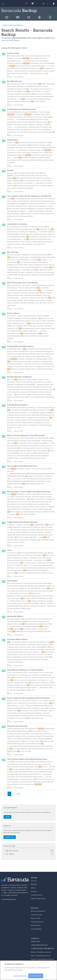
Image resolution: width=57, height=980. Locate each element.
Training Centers (21, 890)
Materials (34, 884)
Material (30, 854)
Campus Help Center (38, 899)
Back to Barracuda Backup (12, 25)
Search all (10, 837)
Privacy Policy (16, 885)
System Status (36, 925)
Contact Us (5, 885)
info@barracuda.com (44, 952)
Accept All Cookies (36, 977)
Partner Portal (36, 918)
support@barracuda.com (46, 959)
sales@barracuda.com (43, 956)
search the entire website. (10, 40)
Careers (13, 888)
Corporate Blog (36, 929)
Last (18, 794)
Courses (10, 890)
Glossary (34, 891)
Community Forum (37, 922)
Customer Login (36, 915)
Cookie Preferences (8, 899)
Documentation (30, 851)
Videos (33, 888)
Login (7, 817)
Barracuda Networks (20, 893)
